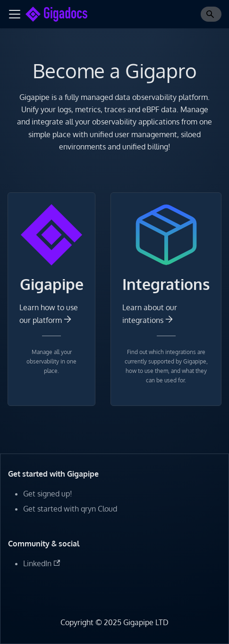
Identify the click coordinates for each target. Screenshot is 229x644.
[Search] (211, 14)
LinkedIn (42, 563)
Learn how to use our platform (49, 314)
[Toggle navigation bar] (15, 14)
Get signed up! (48, 494)
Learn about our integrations (150, 314)
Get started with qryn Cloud (70, 509)
